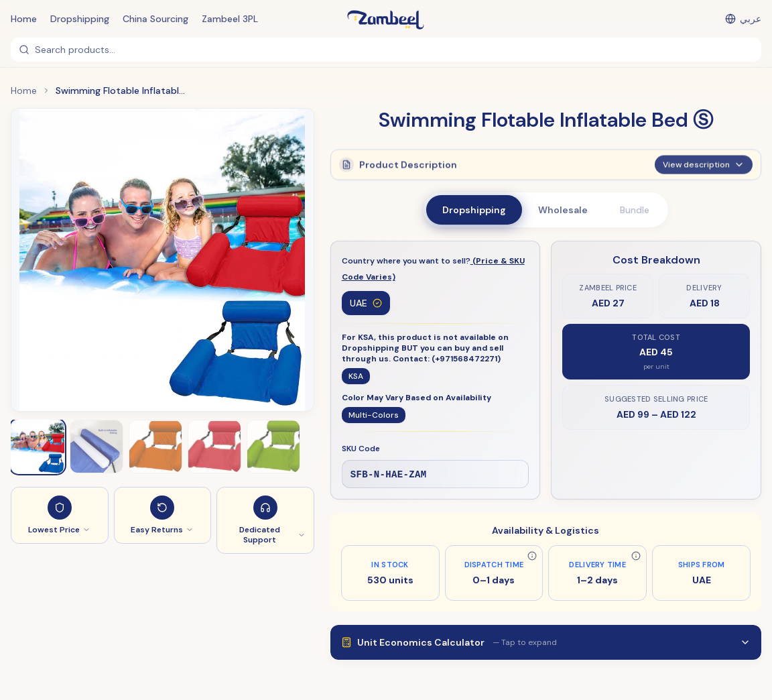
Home (24, 19)
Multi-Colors (374, 415)
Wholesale (563, 210)
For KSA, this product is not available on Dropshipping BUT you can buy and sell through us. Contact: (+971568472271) (425, 348)
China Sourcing (155, 19)
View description (704, 170)
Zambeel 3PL (230, 19)
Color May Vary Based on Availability (416, 398)
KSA (356, 376)
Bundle (635, 210)
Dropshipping (80, 19)
